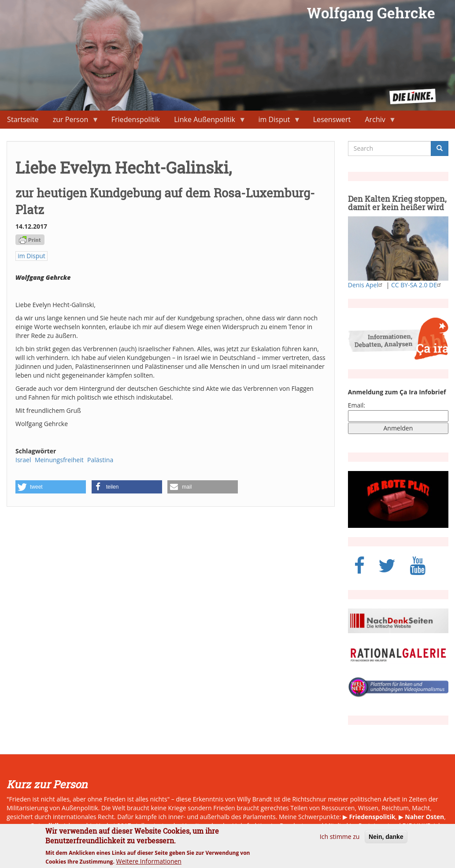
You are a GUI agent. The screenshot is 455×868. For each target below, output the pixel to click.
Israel (23, 460)
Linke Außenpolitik (206, 121)
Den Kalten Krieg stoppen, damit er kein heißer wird (397, 203)
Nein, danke (386, 841)
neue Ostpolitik (37, 825)
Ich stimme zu (340, 841)
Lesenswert (332, 119)
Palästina (100, 460)
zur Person (72, 121)
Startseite (23, 119)
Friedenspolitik (136, 119)
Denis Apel (366, 285)
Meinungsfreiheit (59, 460)
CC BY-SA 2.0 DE (417, 285)
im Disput (276, 121)
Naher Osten (424, 817)
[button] (51, 487)
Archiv (377, 121)
